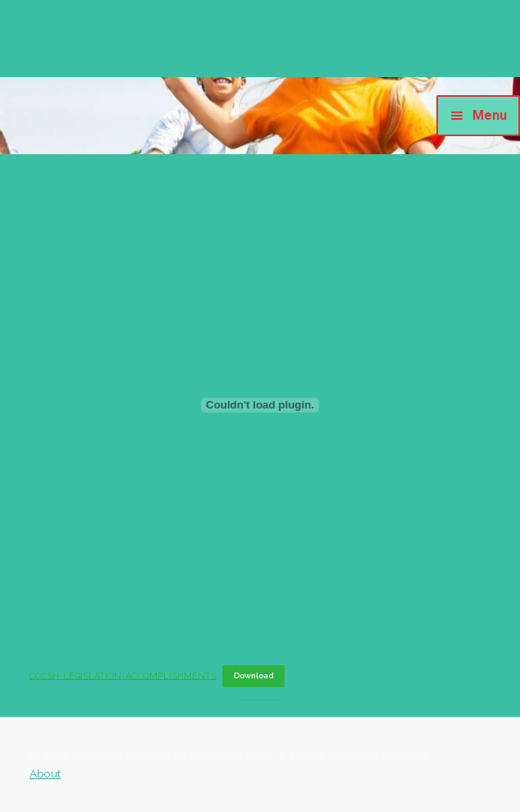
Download (254, 675)
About (45, 773)
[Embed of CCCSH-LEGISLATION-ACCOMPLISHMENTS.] (260, 405)
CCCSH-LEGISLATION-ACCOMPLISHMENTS (123, 675)
